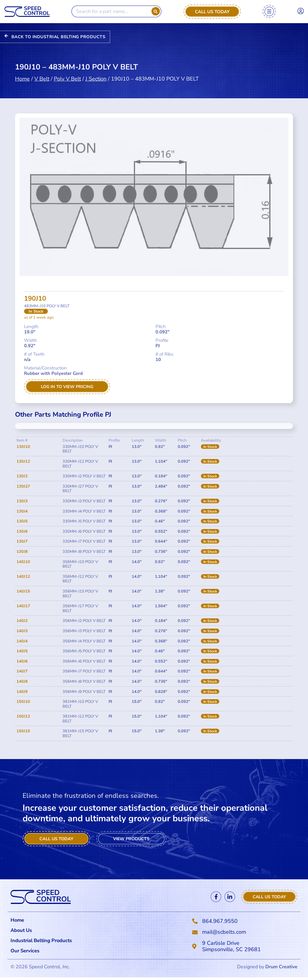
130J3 (22, 502)
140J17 (23, 607)
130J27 (23, 487)
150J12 (23, 717)
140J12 (23, 577)
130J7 (22, 542)
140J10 (23, 562)
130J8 (22, 552)
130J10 (23, 447)
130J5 (22, 522)
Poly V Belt (67, 78)
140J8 (22, 682)
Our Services (28, 953)
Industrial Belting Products (45, 942)
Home (22, 78)
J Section (96, 78)
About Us (22, 931)
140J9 (22, 692)
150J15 (23, 732)
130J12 (23, 462)
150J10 (23, 702)
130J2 (22, 477)
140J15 (23, 592)
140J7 (22, 672)
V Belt (42, 78)
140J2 (22, 621)
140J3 (22, 632)
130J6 (22, 532)
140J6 (22, 662)
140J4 (22, 642)
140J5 (22, 652)
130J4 (22, 512)
